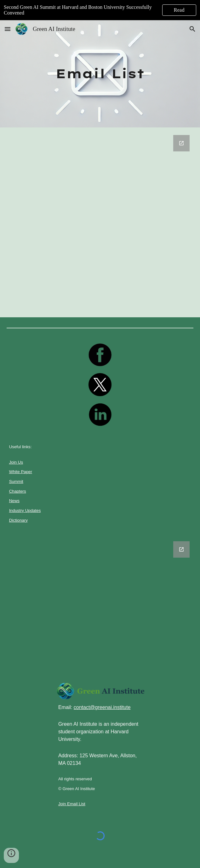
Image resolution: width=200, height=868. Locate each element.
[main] (100, 74)
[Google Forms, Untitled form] (100, 222)
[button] (8, 29)
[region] (100, 10)
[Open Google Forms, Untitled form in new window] (181, 143)
